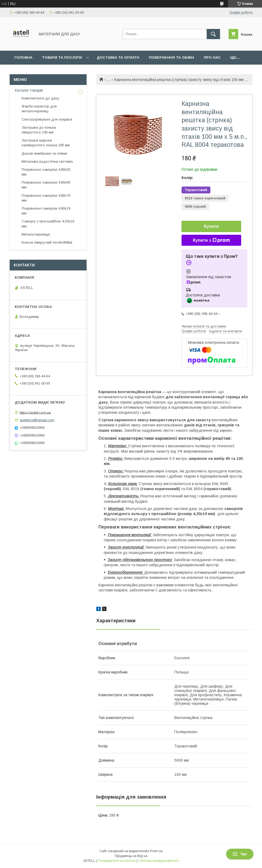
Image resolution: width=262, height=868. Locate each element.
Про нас (212, 57)
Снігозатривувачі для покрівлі (47, 119)
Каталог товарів (29, 90)
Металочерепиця (36, 234)
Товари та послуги (62, 57)
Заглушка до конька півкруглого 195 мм (39, 130)
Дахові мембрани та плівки (44, 153)
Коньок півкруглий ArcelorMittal (47, 242)
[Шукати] (213, 34)
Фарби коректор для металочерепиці (39, 109)
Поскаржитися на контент (117, 861)
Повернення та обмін (172, 57)
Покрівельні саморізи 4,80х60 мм (46, 185)
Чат (240, 854)
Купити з (211, 240)
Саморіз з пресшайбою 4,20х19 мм (48, 224)
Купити (211, 226)
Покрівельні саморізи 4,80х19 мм (46, 211)
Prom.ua (156, 851)
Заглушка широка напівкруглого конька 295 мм (46, 143)
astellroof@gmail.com (37, 420)
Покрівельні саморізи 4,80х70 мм (46, 198)
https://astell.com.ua (35, 412)
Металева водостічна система (47, 161)
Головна (23, 57)
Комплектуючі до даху (41, 98)
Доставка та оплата (118, 57)
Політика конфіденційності (159, 861)
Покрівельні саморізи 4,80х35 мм (46, 172)
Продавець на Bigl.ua (131, 856)
